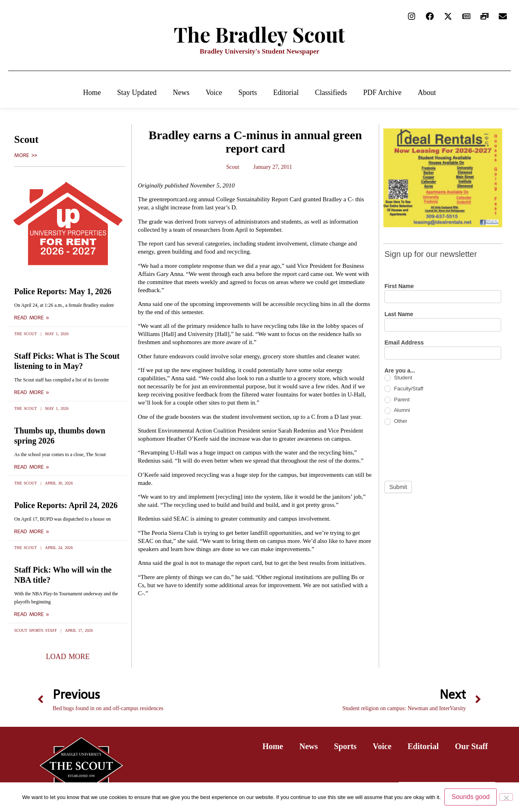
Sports (248, 93)
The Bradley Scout (259, 34)
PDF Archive (383, 93)
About (427, 93)
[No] (506, 797)
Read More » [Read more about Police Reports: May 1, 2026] (32, 318)
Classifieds (331, 93)
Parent (397, 400)
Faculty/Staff (404, 389)
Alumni (397, 410)
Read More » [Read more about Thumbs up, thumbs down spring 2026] (32, 467)
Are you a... (400, 371)
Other (396, 421)
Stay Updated (137, 93)
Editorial (286, 93)
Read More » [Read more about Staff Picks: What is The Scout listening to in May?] (32, 392)
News (181, 93)
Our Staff (471, 746)
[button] (68, 657)
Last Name (399, 314)
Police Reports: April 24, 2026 (66, 505)
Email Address (404, 343)
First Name (399, 286)
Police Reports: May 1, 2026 (63, 291)
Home (92, 93)
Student (398, 378)
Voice (214, 93)
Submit (398, 487)
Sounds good (471, 797)
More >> (26, 155)
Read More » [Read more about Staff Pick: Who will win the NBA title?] (32, 614)
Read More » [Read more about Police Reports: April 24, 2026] (32, 532)
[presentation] (446, 453)
